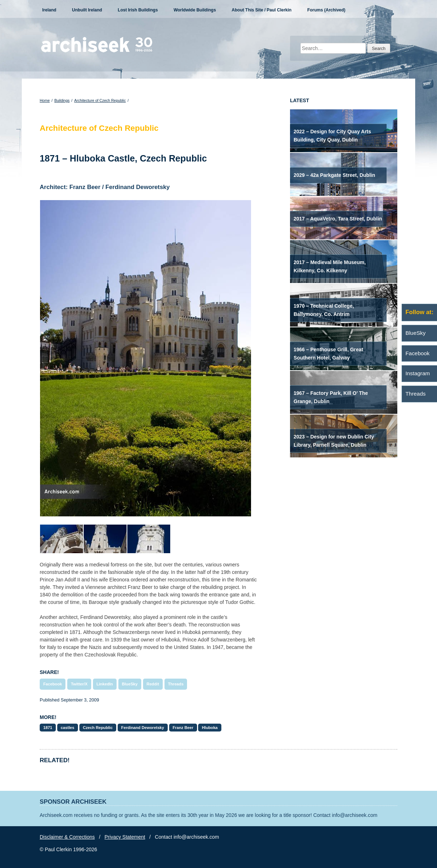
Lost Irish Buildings (138, 10)
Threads (176, 684)
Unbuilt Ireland (87, 10)
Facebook (53, 684)
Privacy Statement (125, 837)
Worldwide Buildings (195, 10)
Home (45, 100)
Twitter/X (79, 684)
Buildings (62, 100)
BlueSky (130, 684)
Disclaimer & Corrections (67, 837)
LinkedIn (105, 684)
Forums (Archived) (326, 10)
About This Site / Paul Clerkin (262, 10)
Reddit (153, 684)
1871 (48, 728)
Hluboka (210, 728)
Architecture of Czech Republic (100, 100)
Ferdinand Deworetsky (143, 728)
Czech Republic (98, 728)
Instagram (418, 373)
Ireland (49, 10)
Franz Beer (183, 728)
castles (68, 728)
